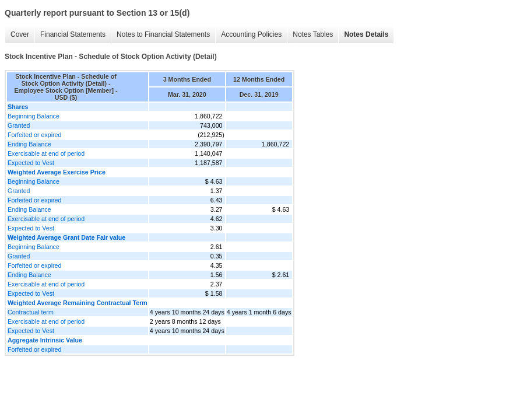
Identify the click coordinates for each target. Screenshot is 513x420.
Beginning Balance (34, 116)
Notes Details (366, 34)
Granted (19, 125)
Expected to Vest (31, 163)
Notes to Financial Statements (163, 34)
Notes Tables (313, 34)
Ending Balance (29, 144)
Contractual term (31, 312)
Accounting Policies (251, 34)
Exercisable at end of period (46, 153)
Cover (20, 34)
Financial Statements (73, 34)
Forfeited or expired (34, 135)
